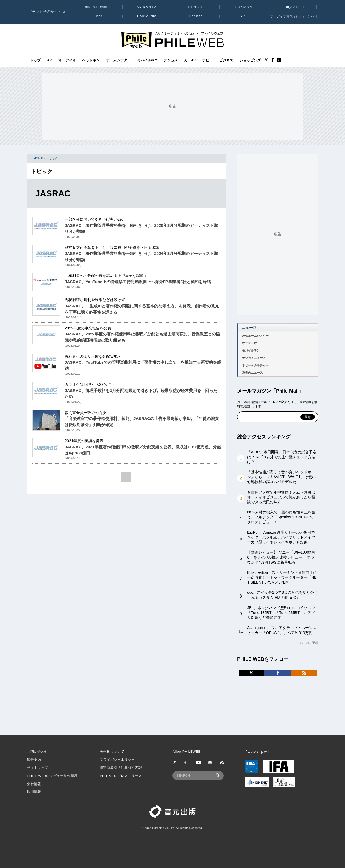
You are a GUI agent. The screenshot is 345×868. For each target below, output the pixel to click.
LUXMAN (244, 7)
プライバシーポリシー (117, 760)
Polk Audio (147, 16)
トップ (35, 60)
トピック (52, 158)
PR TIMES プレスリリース (121, 776)
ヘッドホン (91, 60)
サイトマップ (37, 768)
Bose (98, 16)
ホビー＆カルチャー (255, 365)
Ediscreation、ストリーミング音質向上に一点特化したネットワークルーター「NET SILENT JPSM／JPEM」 (282, 577)
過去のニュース (252, 373)
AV (49, 60)
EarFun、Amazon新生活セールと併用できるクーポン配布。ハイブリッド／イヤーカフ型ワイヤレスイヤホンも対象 (281, 537)
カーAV (190, 60)
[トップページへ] (172, 39)
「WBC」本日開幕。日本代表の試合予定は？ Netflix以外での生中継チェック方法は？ (282, 457)
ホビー (207, 60)
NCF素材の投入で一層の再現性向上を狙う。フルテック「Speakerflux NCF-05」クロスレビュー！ (281, 517)
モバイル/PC (147, 60)
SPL (244, 16)
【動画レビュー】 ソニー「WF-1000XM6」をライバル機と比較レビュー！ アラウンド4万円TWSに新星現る (281, 557)
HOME (38, 158)
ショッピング (250, 60)
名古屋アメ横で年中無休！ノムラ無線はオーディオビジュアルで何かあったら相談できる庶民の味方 (281, 497)
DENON (195, 7)
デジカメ (171, 60)
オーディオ (67, 60)
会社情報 (34, 784)
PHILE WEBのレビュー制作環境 (52, 776)
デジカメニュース (254, 358)
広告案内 (34, 760)
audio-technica (99, 7)
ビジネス (226, 60)
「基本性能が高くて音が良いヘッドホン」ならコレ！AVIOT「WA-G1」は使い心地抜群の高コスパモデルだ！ (281, 477)
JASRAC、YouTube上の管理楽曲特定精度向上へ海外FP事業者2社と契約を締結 (138, 282)
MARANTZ (147, 7)
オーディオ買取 (292, 16)
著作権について (112, 751)
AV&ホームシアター (255, 336)
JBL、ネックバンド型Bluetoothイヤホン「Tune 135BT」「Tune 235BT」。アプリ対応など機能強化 (281, 613)
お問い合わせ (37, 751)
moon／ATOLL (292, 7)
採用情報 (34, 792)
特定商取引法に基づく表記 (121, 768)
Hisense (195, 16)
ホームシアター (118, 60)
